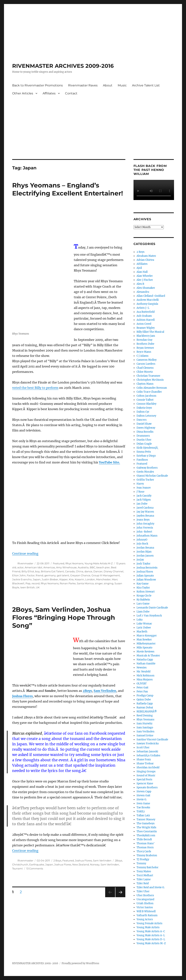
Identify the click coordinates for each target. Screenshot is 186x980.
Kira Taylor (143, 588)
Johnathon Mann (147, 536)
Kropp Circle (144, 596)
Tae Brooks (143, 807)
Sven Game (143, 803)
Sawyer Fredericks (148, 744)
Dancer (98, 571)
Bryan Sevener (145, 348)
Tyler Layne (144, 879)
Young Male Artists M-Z (99, 563)
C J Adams (143, 356)
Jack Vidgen (144, 500)
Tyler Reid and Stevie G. (151, 887)
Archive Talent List (146, 85)
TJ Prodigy (143, 859)
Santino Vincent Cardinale (152, 740)
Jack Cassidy (144, 496)
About (108, 85)
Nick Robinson (145, 676)
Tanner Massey (146, 819)
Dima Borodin (145, 432)
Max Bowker (144, 640)
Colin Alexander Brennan (152, 388)
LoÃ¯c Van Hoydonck (149, 616)
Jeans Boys (143, 520)
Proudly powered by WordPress (80, 963)
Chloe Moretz (145, 372)
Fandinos (142, 460)
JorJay (140, 560)
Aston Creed (144, 324)
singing (109, 583)
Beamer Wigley (146, 328)
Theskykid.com (146, 835)
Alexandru (143, 292)
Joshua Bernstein (147, 568)
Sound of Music (146, 775)
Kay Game (143, 584)
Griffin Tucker (145, 480)
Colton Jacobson (146, 396)
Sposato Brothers (147, 787)
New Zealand (81, 864)
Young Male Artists (148, 927)
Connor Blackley (146, 404)
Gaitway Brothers (147, 468)
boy (37, 571)
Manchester (103, 579)
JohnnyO (142, 540)
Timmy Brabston (147, 855)
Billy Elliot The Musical (150, 332)
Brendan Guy (144, 340)
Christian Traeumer (148, 376)
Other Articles (23, 93)
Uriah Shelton (145, 903)
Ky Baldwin (143, 600)
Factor (31, 575)
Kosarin (79, 579)
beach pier (103, 567)
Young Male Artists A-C (151, 931)
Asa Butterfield (146, 312)
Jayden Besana (145, 516)
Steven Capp (144, 791)
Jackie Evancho (22, 579)
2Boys (118, 860)
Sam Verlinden (102, 860)
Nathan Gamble (146, 664)
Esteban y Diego (146, 456)
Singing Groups (146, 771)
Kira (71, 579)
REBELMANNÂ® (147, 712)
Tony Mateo (144, 871)
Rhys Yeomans (74, 563)
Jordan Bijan (144, 552)
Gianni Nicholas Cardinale (152, 476)
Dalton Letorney (146, 416)
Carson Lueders (146, 364)
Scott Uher (143, 748)
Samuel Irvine (145, 736)
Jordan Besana (145, 548)
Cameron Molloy (147, 360)
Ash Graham (144, 316)
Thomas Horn (145, 847)
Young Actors (145, 919)
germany (50, 575)
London (90, 579)
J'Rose (140, 492)
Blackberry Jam (146, 336)
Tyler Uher (143, 891)
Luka (139, 620)
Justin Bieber (50, 579)
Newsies (142, 668)
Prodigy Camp (145, 696)
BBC (93, 567)
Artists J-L (143, 308)
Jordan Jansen (145, 556)
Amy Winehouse (66, 567)
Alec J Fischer (145, 280)
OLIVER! (142, 684)
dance (88, 571)
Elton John (19, 575)
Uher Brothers (145, 895)
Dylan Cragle (144, 444)
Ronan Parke (68, 583)
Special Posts (144, 779)
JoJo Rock (142, 544)
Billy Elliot (28, 571)
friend (39, 575)
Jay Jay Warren (145, 512)
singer (99, 583)
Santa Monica (85, 583)
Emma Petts (144, 452)
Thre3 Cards (144, 851)
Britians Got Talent (52, 571)
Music (122, 85)
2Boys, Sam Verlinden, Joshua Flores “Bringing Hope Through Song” (64, 617)
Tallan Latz (143, 815)
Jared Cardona (145, 508)
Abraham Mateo (146, 256)
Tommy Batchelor (147, 867)
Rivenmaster (25, 563)
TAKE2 (141, 811)
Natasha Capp (145, 660)
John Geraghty (145, 524)
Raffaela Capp (145, 704)
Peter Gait (142, 688)
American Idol (33, 567)
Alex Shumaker (146, 288)
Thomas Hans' (146, 843)
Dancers (142, 420)
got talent (63, 575)
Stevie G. (142, 799)
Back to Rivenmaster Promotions (37, 85)
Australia (83, 567)
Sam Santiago (145, 728)
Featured (59, 563)
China (80, 571)
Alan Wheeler (145, 276)
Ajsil (139, 268)
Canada (70, 571)
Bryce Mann (144, 352)
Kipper (64, 579)
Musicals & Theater (148, 656)
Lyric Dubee (144, 628)
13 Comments (35, 868)
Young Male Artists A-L (151, 935)
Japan (37, 579)
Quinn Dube (144, 700)
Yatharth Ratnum (147, 915)
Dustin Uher (144, 440)
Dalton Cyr (143, 412)
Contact (71, 93)
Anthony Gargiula (147, 304)
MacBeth (142, 632)
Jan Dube (142, 504)
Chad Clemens (145, 368)
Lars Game (143, 604)
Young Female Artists (149, 923)
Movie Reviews (145, 652)
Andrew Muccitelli (148, 300)
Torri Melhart (145, 875)
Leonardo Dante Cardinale (152, 608)
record (36, 583)
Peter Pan (142, 692)
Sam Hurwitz (144, 724)
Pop (28, 583)
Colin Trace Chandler (149, 392)
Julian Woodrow (146, 580)
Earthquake (37, 864)
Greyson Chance (80, 575)
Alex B (140, 284)
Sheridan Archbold (148, 767)
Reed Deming (145, 716)
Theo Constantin (147, 831)
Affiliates (49, 93)
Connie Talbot (145, 400)
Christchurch (20, 864)
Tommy (141, 863)
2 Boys (57, 860)
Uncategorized (145, 899)
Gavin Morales (145, 472)
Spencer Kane (145, 783)
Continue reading (25, 553)
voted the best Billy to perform (35, 388)
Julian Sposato (145, 576)
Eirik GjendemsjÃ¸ (147, 448)
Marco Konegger (147, 636)
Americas (49, 567)
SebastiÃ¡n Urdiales (148, 756)
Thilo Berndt (144, 839)
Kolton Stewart (146, 592)
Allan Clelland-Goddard (151, 296)
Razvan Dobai (145, 708)
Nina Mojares (145, 680)
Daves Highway (146, 428)
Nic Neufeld (143, 672)
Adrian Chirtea (145, 260)
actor (20, 567)
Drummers (143, 436)
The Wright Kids (146, 827)
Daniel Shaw (144, 424)
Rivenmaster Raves (83, 85)
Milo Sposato (144, 648)
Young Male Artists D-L (151, 939)
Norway (95, 864)
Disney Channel (114, 571)
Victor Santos (145, 907)
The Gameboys (146, 823)
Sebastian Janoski (147, 752)
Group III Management (106, 575)
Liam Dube (143, 612)
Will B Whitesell (146, 911)
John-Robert (144, 532)
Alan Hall (142, 272)
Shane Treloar (145, 764)
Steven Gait (143, 795)
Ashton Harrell (146, 320)
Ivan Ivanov (144, 488)
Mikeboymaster (146, 644)
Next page (120, 897)
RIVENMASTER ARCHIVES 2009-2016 (63, 66)
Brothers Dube (145, 344)
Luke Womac (144, 624)
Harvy (140, 484)
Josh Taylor (143, 564)
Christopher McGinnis (150, 380)
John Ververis (145, 528)
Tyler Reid (143, 883)
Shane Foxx (144, 760)
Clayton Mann (145, 384)
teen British (28, 587)
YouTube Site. (109, 462)
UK (38, 587)
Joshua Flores (83, 860)
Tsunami (17, 868)
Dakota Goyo (144, 408)
